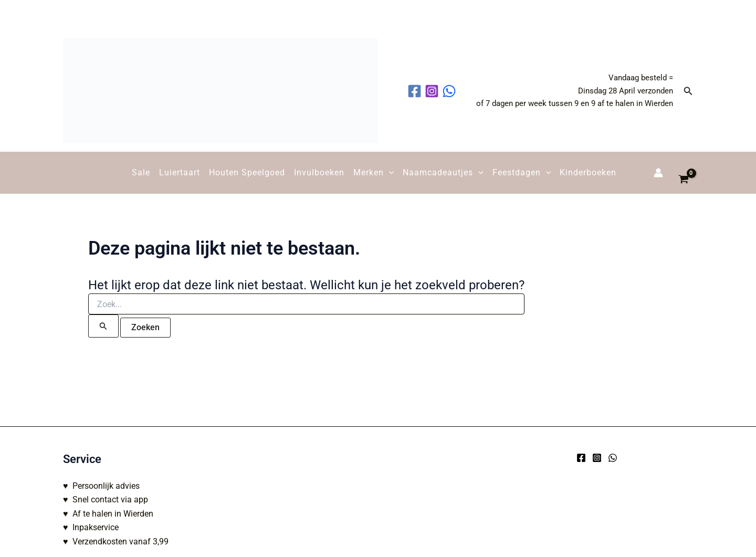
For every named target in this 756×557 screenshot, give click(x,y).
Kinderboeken (588, 172)
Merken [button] (374, 173)
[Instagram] (597, 458)
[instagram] (433, 91)
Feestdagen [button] (522, 173)
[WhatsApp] (613, 458)
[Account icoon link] (658, 173)
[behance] (451, 91)
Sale (141, 172)
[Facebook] (581, 458)
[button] (688, 91)
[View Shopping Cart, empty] (683, 173)
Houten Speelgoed (247, 172)
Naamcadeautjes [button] (443, 173)
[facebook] (416, 91)
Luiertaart (180, 172)
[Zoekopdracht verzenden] (103, 326)
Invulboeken (319, 172)
